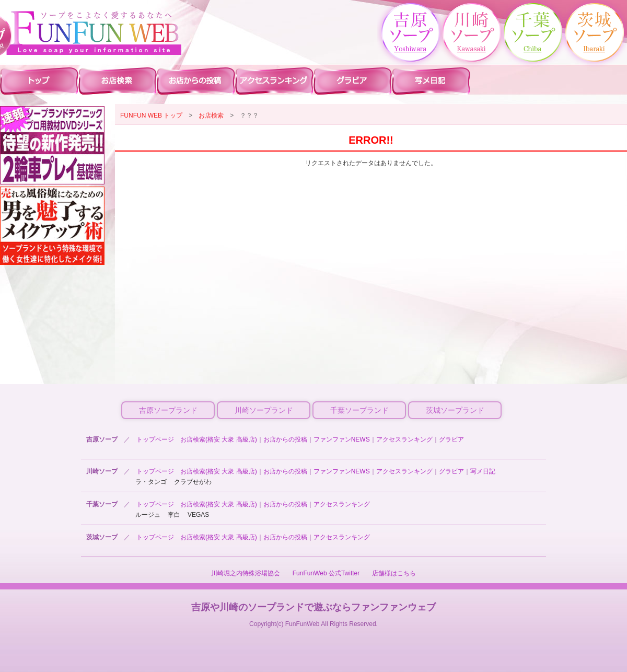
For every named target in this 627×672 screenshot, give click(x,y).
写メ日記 (483, 471)
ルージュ (148, 515)
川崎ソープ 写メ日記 (431, 80)
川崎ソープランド (264, 410)
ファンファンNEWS (342, 439)
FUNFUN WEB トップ (151, 115)
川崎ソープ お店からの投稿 (196, 80)
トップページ (155, 439)
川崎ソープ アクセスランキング (274, 80)
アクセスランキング (404, 439)
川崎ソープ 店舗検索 (118, 80)
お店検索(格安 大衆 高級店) (219, 439)
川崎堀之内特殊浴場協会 (246, 573)
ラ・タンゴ (151, 482)
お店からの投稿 (285, 439)
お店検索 (211, 115)
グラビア (451, 439)
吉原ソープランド (168, 410)
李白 (174, 515)
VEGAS (198, 515)
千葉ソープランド (359, 410)
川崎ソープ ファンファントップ (39, 80)
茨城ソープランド (455, 410)
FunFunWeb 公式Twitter (326, 573)
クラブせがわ (193, 482)
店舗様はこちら (394, 573)
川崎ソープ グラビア (353, 80)
